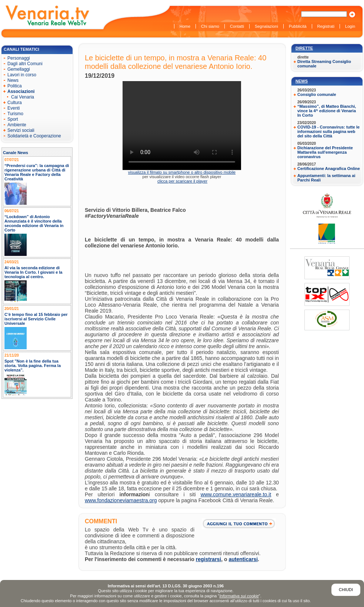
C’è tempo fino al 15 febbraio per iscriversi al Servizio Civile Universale (36, 319)
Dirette (304, 48)
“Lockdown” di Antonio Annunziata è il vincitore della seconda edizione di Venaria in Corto (34, 223)
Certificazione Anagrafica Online (329, 169)
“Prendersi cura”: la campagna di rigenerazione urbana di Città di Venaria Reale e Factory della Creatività (37, 172)
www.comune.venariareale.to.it (236, 494)
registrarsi (208, 559)
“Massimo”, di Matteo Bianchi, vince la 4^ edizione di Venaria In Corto (327, 111)
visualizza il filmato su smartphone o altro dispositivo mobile (182, 172)
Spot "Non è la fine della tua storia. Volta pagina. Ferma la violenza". (33, 366)
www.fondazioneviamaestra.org (121, 500)
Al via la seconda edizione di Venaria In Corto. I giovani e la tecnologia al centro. (34, 272)
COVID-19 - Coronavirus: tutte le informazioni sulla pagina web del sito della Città (328, 131)
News (302, 81)
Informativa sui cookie (239, 596)
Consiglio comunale (317, 94)
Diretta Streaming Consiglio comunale (324, 64)
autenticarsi (243, 559)
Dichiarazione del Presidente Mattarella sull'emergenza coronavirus (325, 152)
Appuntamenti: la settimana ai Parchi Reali (326, 178)
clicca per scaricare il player (182, 181)
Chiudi (346, 590)
